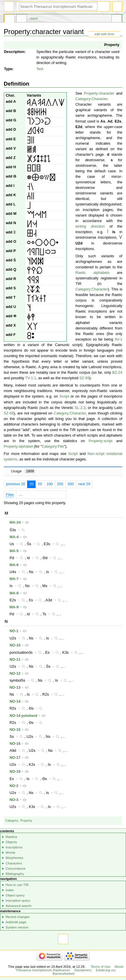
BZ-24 (117, 373)
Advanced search (19, 906)
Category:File (53, 446)
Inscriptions (14, 847)
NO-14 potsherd (23, 716)
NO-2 (14, 786)
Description (14, 52)
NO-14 (15, 701)
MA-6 (14, 565)
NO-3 (14, 800)
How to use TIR (17, 885)
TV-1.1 (31, 378)
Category (12, 820)
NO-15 (15, 730)
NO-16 (15, 744)
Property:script (101, 441)
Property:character (99, 93)
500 (71, 484)
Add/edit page (16, 922)
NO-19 (15, 772)
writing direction (90, 226)
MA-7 (14, 579)
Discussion (22, 19)
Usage (23, 471)
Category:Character (92, 99)
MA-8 (14, 593)
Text (40, 69)
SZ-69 (84, 378)
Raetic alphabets (93, 273)
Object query (15, 895)
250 (60, 484)
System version (17, 927)
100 (49, 484)
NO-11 (15, 660)
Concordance (15, 869)
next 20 (84, 484)
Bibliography (15, 874)
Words (10, 853)
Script (64, 396)
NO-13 (15, 687)
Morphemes (14, 858)
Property (112, 45)
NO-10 (15, 645)
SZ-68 (9, 413)
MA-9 (14, 607)
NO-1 (14, 631)
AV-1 (119, 339)
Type (8, 69)
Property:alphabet (18, 446)
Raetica (11, 837)
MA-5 (14, 551)
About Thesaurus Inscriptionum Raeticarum (69, 968)
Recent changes (18, 917)
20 (32, 484)
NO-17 (15, 758)
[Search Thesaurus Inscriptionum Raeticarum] (58, 7)
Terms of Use (100, 967)
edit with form (104, 34)
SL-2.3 (80, 408)
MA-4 (14, 537)
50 (40, 484)
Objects (11, 842)
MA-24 (15, 522)
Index (10, 890)
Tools (117, 19)
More (34, 18)
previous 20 (16, 484)
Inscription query (18, 901)
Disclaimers (83, 970)
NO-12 (15, 674)
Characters (14, 863)
